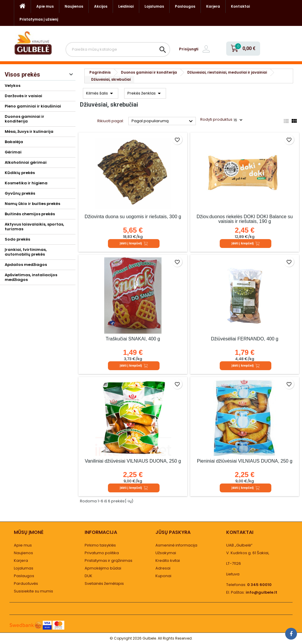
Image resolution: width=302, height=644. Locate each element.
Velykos (13, 86)
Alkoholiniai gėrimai (26, 162)
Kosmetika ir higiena (26, 183)
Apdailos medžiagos (26, 265)
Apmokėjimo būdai (103, 568)
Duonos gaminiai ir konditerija (24, 119)
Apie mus (45, 6)
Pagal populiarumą (163, 121)
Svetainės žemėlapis (104, 583)
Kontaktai (240, 6)
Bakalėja (14, 142)
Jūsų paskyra (173, 532)
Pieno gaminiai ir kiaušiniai (33, 106)
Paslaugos (185, 6)
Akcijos (101, 6)
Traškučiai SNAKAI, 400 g (133, 339)
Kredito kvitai (168, 561)
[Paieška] (118, 49)
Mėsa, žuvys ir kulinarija (29, 131)
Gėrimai (13, 152)
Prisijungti (189, 49)
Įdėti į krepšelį (134, 244)
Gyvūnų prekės (20, 193)
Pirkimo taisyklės (100, 545)
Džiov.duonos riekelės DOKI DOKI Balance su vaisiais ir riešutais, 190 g (244, 219)
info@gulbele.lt (261, 592)
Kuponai (163, 576)
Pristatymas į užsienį (39, 19)
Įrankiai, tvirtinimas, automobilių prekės (26, 252)
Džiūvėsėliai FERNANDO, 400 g (245, 339)
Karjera (213, 6)
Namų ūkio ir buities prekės (32, 204)
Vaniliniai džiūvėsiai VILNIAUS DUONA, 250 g (133, 461)
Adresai (163, 568)
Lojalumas (154, 6)
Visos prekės (22, 75)
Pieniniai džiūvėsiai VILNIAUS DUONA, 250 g (245, 461)
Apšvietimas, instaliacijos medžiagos (31, 277)
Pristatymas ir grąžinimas (109, 561)
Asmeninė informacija (176, 545)
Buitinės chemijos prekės (30, 214)
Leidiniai (126, 6)
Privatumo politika (102, 553)
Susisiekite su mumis (33, 591)
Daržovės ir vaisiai (23, 96)
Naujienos (74, 6)
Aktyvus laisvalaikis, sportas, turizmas (34, 227)
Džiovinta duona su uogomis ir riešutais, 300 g (133, 217)
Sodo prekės (17, 239)
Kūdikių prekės (20, 173)
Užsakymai (166, 553)
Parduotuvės (26, 583)
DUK (88, 576)
